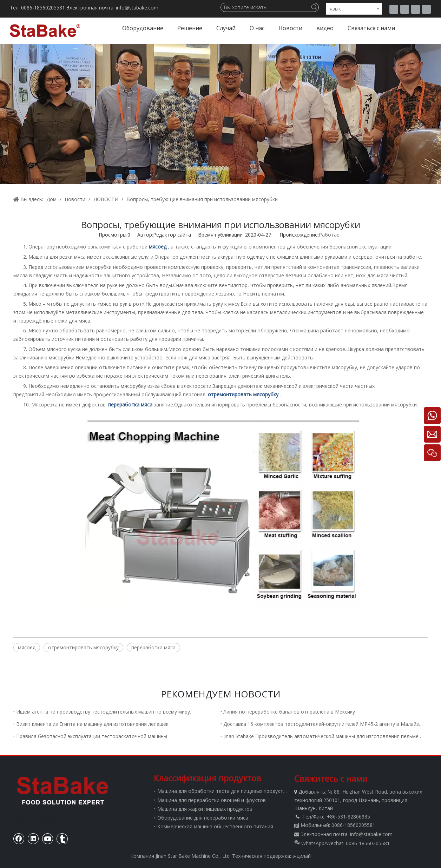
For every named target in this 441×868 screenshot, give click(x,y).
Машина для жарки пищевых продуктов (205, 809)
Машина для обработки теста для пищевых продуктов (223, 791)
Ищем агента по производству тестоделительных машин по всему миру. (104, 712)
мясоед (27, 647)
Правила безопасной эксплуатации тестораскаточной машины (92, 736)
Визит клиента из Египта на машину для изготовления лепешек (92, 724)
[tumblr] (394, 9)
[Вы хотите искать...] (265, 7)
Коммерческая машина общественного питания (215, 826)
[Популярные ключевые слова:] (314, 7)
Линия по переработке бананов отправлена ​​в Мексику (289, 712)
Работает (331, 235)
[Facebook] (405, 9)
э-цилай (302, 856)
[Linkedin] (426, 9)
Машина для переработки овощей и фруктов (212, 800)
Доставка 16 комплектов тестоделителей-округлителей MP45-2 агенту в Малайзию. (324, 724)
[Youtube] (416, 9)
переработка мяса (153, 647)
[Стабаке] (62, 790)
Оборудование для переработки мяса (203, 818)
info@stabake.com (371, 834)
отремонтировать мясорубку (83, 647)
